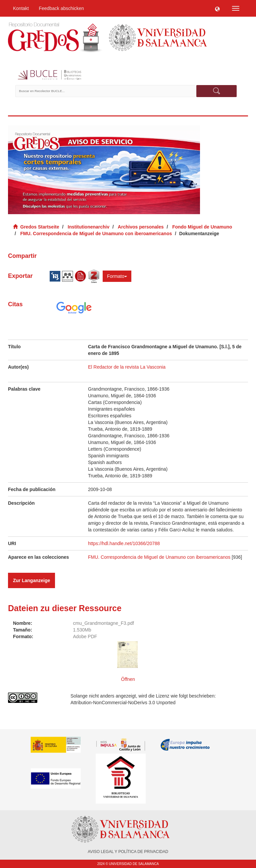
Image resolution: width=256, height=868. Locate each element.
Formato (117, 276)
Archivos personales (141, 227)
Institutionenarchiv (88, 227)
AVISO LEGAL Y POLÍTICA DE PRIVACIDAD (128, 852)
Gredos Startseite (40, 227)
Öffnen (128, 679)
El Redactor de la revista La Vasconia (127, 367)
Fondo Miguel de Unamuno (202, 227)
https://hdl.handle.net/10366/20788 (124, 543)
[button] (217, 8)
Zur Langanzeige (31, 580)
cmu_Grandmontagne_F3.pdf (103, 623)
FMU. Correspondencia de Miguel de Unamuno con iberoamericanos (96, 234)
